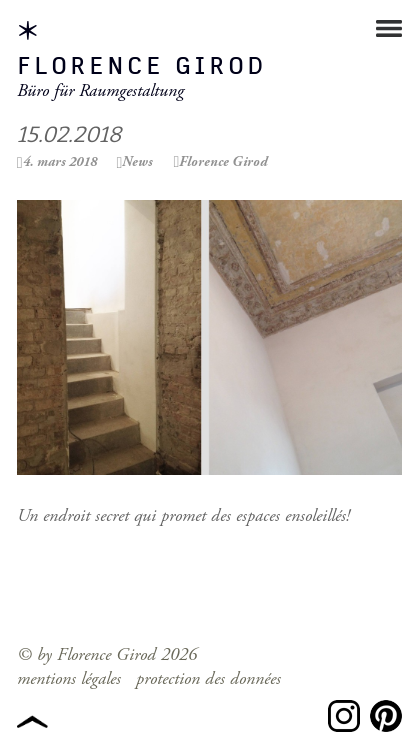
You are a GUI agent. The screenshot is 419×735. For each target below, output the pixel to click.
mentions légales (69, 678)
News (137, 162)
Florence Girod (142, 67)
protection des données (208, 678)
